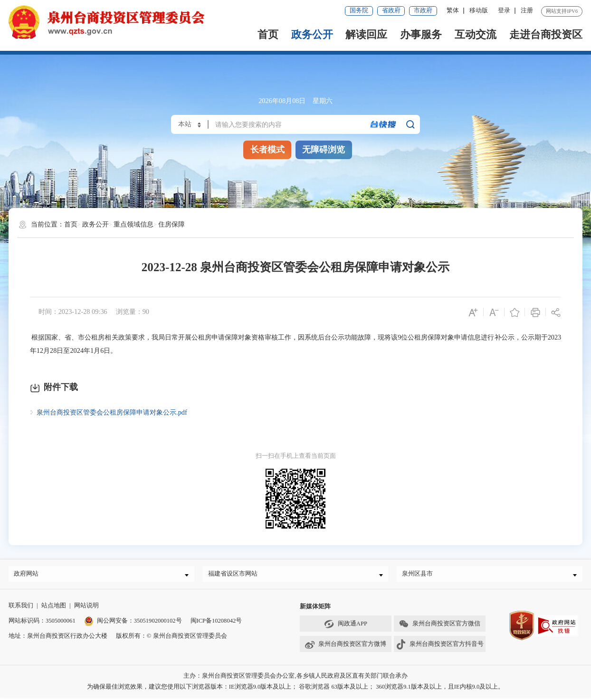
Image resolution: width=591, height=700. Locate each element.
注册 (527, 10)
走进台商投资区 (546, 35)
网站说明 (86, 608)
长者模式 (267, 150)
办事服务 (421, 35)
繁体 (453, 10)
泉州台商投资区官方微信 (439, 626)
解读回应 (366, 35)
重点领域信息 (133, 224)
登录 (504, 10)
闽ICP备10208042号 (216, 623)
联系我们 (21, 608)
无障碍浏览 (324, 150)
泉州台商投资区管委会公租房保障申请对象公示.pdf (112, 412)
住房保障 (172, 224)
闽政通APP (346, 626)
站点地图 (54, 608)
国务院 (359, 10)
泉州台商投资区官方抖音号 (440, 647)
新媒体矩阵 (315, 609)
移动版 (479, 10)
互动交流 (476, 35)
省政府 (391, 10)
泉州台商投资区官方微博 (345, 647)
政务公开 (312, 35)
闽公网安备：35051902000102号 (133, 623)
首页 (268, 35)
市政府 (423, 10)
